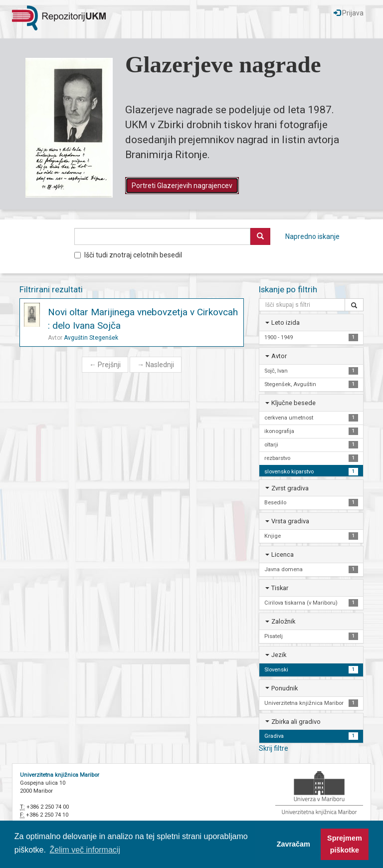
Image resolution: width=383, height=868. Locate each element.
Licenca (283, 554)
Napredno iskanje (312, 236)
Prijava (349, 13)
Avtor (279, 356)
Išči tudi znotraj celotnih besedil (128, 255)
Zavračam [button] (293, 844)
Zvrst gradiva (290, 488)
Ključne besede (293, 403)
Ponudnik (285, 688)
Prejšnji (105, 365)
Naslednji (156, 365)
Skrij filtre (274, 748)
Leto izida (286, 323)
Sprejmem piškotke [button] (345, 844)
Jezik (279, 655)
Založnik (283, 621)
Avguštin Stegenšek (91, 338)
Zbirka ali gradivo (296, 722)
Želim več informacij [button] (85, 850)
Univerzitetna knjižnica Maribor (60, 775)
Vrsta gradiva (290, 521)
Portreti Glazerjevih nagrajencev (182, 186)
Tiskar (280, 588)
